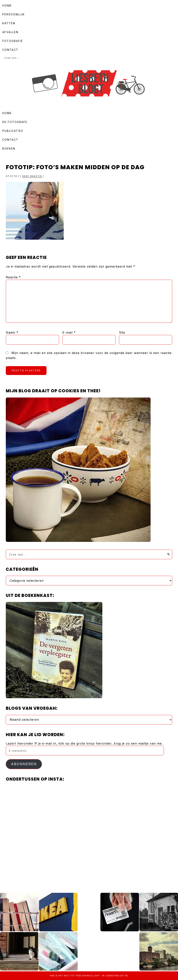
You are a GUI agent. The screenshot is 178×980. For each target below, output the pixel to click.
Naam (12, 332)
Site (122, 332)
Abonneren (24, 764)
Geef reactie (32, 176)
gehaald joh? (91, 976)
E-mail (69, 332)
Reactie (13, 277)
